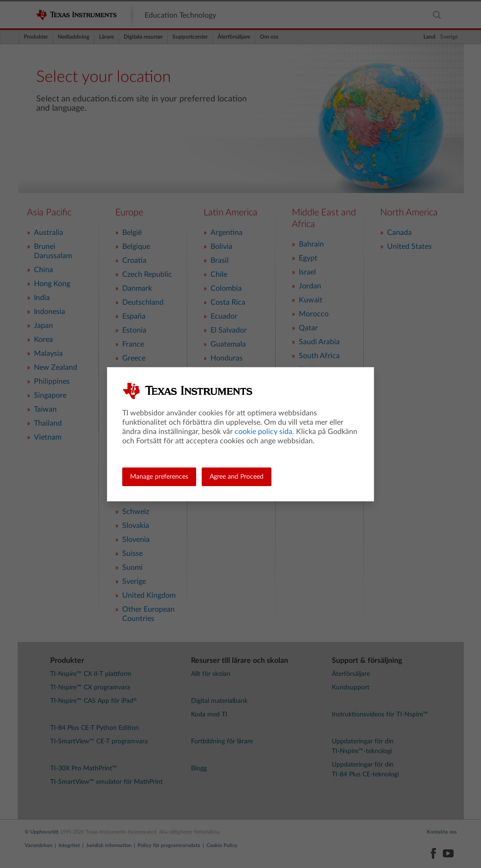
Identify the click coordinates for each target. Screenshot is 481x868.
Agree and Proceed (237, 477)
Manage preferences (159, 477)
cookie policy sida (264, 432)
